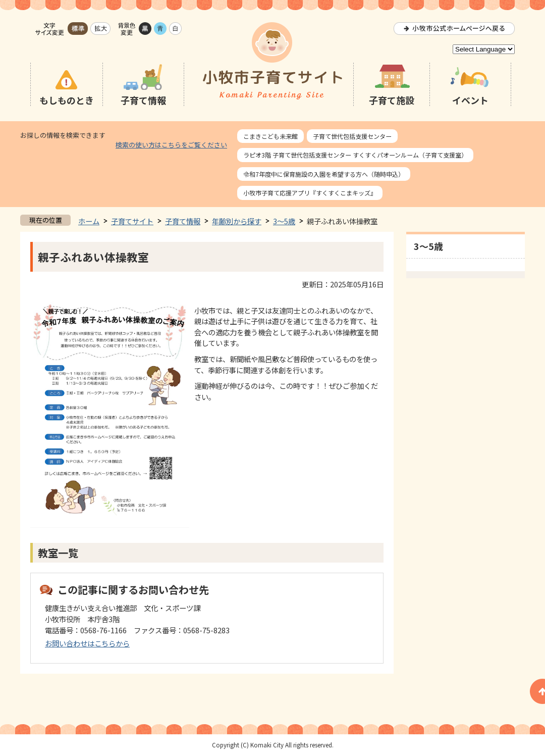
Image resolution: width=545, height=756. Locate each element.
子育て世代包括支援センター (352, 136)
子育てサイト (132, 221)
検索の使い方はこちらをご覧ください (171, 145)
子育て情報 (183, 221)
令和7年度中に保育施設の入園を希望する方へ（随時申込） (324, 174)
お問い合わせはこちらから (87, 643)
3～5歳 (284, 221)
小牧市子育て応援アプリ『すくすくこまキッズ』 (310, 193)
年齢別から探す (237, 221)
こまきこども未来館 (270, 136)
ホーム (89, 221)
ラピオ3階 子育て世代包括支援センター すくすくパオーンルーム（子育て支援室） (355, 155)
